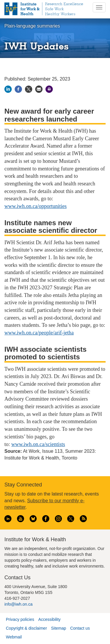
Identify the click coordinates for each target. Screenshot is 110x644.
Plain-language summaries (32, 26)
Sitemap (59, 628)
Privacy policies (20, 619)
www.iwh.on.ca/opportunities (35, 206)
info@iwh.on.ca (18, 604)
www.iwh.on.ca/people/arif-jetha (39, 333)
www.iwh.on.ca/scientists (38, 444)
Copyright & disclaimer (26, 628)
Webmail (14, 637)
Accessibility (49, 619)
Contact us (80, 628)
